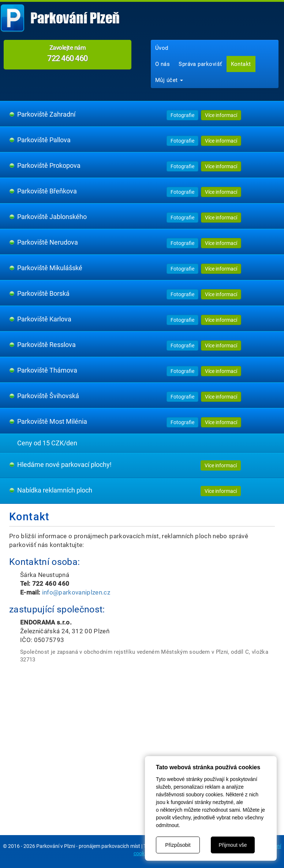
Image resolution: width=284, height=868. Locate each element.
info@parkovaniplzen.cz (76, 592)
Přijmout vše (233, 845)
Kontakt (241, 64)
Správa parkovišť (200, 64)
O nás (162, 64)
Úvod (162, 48)
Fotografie (182, 115)
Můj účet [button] (169, 80)
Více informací (221, 115)
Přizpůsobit (178, 845)
